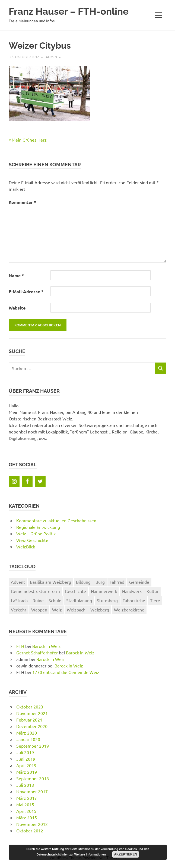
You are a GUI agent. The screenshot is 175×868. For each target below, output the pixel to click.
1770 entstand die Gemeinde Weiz (66, 672)
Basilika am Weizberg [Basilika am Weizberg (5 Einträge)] (50, 582)
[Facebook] (27, 481)
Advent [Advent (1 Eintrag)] (18, 582)
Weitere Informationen (90, 854)
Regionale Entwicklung (38, 527)
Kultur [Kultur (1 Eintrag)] (152, 591)
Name (16, 275)
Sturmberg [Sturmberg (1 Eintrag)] (107, 600)
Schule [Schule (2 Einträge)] (55, 600)
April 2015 (26, 811)
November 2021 (32, 713)
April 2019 (26, 765)
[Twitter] (40, 481)
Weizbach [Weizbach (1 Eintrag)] (76, 610)
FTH (20, 646)
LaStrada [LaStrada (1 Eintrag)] (19, 600)
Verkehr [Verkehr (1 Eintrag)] (19, 610)
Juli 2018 (25, 785)
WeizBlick (26, 547)
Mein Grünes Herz (29, 140)
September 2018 (33, 778)
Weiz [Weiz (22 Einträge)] (57, 610)
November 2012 (32, 824)
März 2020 (27, 733)
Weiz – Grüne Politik (36, 533)
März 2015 (27, 817)
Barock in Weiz (47, 646)
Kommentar (22, 202)
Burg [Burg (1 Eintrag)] (100, 582)
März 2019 (27, 772)
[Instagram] (14, 481)
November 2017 (32, 791)
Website (17, 308)
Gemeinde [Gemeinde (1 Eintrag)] (139, 582)
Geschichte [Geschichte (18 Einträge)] (75, 591)
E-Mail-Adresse (26, 291)
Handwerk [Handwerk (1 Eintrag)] (132, 591)
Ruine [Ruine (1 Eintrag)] (38, 600)
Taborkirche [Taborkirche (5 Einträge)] (134, 600)
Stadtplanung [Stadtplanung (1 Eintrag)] (79, 600)
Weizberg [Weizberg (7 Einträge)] (100, 610)
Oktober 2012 (30, 830)
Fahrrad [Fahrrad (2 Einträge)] (117, 582)
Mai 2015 (25, 804)
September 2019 (33, 746)
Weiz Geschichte (32, 540)
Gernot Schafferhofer (37, 652)
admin (51, 57)
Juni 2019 (26, 759)
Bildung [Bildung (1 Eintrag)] (83, 582)
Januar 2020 (28, 739)
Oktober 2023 (30, 707)
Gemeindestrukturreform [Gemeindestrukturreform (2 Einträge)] (35, 591)
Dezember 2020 (32, 726)
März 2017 (27, 798)
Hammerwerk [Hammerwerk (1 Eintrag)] (104, 591)
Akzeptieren (125, 854)
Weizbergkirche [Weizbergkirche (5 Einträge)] (129, 610)
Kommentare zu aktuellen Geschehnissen (56, 520)
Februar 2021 (29, 720)
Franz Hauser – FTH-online (69, 11)
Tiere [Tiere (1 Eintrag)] (155, 600)
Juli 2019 (25, 752)
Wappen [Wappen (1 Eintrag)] (39, 610)
